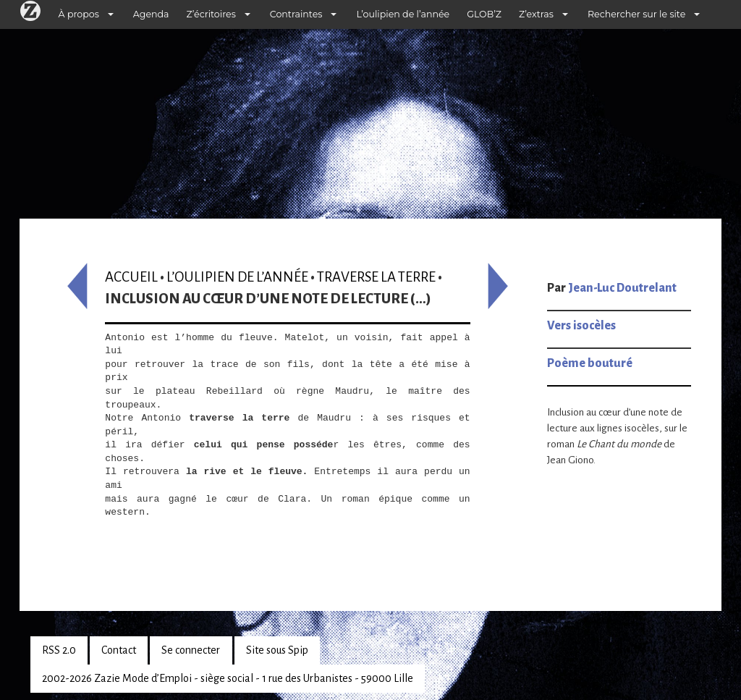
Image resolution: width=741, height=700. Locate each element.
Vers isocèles (581, 326)
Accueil (131, 277)
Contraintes (296, 14)
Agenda (151, 14)
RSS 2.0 (59, 650)
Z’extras (536, 14)
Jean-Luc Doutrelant (622, 288)
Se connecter (191, 650)
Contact (119, 650)
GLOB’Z (484, 14)
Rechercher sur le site (636, 14)
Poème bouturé (590, 363)
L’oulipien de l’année (403, 14)
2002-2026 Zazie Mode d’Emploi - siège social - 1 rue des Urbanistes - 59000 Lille (228, 678)
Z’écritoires (211, 14)
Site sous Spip (277, 650)
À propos (79, 14)
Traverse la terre (376, 277)
